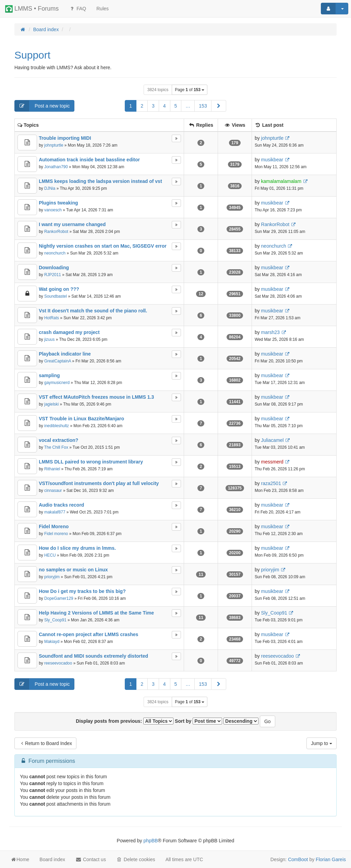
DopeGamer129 (59, 598)
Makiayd (52, 642)
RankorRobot (56, 232)
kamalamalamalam (281, 181)
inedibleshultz (57, 426)
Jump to (322, 743)
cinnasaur (53, 491)
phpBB (150, 841)
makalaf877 (55, 512)
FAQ (77, 9)
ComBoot (298, 859)
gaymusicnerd (57, 383)
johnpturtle (54, 145)
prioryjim (52, 577)
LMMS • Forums (32, 9)
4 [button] (165, 106)
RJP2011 (53, 275)
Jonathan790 (56, 167)
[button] (219, 106)
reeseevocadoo (58, 663)
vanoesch (53, 210)
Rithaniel (52, 469)
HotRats (52, 318)
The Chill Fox (56, 447)
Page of (190, 90)
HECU (50, 555)
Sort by (198, 721)
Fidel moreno (56, 534)
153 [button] (203, 106)
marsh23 (270, 332)
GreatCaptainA (58, 361)
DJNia (50, 188)
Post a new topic (42, 106)
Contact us (91, 859)
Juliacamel (273, 440)
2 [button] (142, 106)
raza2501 (271, 483)
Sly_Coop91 (55, 620)
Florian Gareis (331, 859)
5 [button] (176, 106)
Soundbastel (56, 296)
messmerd (272, 462)
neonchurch (55, 253)
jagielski (51, 404)
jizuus (49, 339)
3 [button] (153, 106)
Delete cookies (136, 859)
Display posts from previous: (125, 721)
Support (32, 55)
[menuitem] (102, 9)
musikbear (272, 160)
